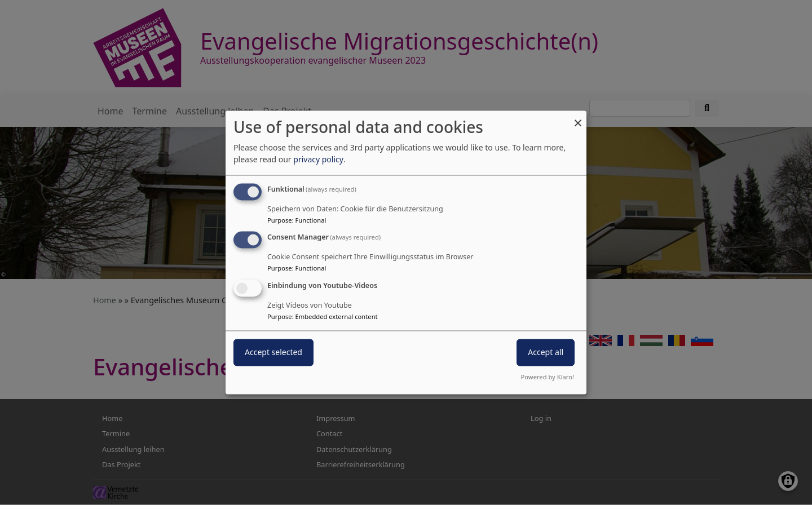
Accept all (546, 353)
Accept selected (273, 353)
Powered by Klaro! (548, 377)
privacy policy (318, 159)
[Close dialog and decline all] (578, 118)
